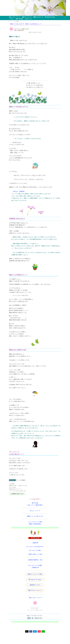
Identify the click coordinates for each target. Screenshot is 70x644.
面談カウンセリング (26, 17)
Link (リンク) (28, 19)
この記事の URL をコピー (17, 494)
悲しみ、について (35, 511)
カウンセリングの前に (35, 550)
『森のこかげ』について (14, 17)
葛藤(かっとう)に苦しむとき (35, 516)
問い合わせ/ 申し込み (49, 17)
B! (35, 631)
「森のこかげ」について (35, 598)
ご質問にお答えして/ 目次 (35, 554)
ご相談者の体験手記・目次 (35, 560)
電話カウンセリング (38, 17)
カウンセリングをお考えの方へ (35, 547)
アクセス (11, 19)
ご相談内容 (35, 543)
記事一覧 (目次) (19, 19)
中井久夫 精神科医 (19, 191)
